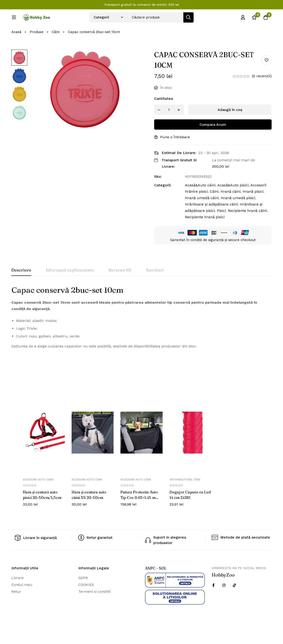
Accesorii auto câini (38, 495)
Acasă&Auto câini (200, 200)
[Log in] (243, 19)
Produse (36, 47)
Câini (56, 47)
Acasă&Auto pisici (233, 200)
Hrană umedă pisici (238, 213)
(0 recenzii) (262, 91)
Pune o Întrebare (175, 152)
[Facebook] (213, 600)
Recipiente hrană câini (247, 226)
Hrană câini (231, 207)
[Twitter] (234, 600)
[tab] (21, 286)
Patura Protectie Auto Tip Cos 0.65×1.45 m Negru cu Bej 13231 (139, 513)
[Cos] (266, 19)
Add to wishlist (266, 75)
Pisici (221, 226)
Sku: (158, 192)
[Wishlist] (254, 19)
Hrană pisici (253, 207)
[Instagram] (224, 600)
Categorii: (163, 200)
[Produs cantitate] (169, 125)
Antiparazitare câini (185, 495)
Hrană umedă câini (202, 213)
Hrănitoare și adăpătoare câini (211, 219)
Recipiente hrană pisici (205, 232)
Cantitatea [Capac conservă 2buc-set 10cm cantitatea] (164, 114)
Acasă (16, 47)
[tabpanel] (141, 332)
